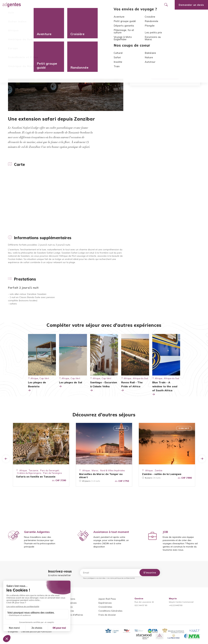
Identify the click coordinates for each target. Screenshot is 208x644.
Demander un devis (165, 75)
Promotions (86, 5)
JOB (165, 532)
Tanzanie (158, 49)
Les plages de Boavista (37, 387)
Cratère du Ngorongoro (29, 473)
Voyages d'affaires (73, 615)
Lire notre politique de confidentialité (121, 578)
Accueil (12, 22)
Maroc (95, 470)
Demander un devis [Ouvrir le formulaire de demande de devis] (191, 5)
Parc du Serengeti (50, 470)
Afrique (23, 22)
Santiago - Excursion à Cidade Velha (104, 387)
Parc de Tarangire (52, 473)
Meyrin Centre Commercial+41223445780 (181, 602)
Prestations (66, 14)
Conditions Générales (110, 611)
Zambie (159, 470)
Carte (11, 14)
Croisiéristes (105, 607)
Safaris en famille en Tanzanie (36, 477)
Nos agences (108, 5)
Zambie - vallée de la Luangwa (162, 474)
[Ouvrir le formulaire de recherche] (166, 5)
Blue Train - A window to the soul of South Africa (165, 389)
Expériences (105, 603)
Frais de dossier (107, 615)
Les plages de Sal (71, 385)
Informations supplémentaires (37, 14)
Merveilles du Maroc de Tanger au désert (101, 476)
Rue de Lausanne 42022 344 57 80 (144, 602)
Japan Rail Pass (107, 599)
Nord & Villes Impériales (113, 470)
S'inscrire (150, 573)
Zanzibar (171, 49)
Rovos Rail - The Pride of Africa (132, 387)
